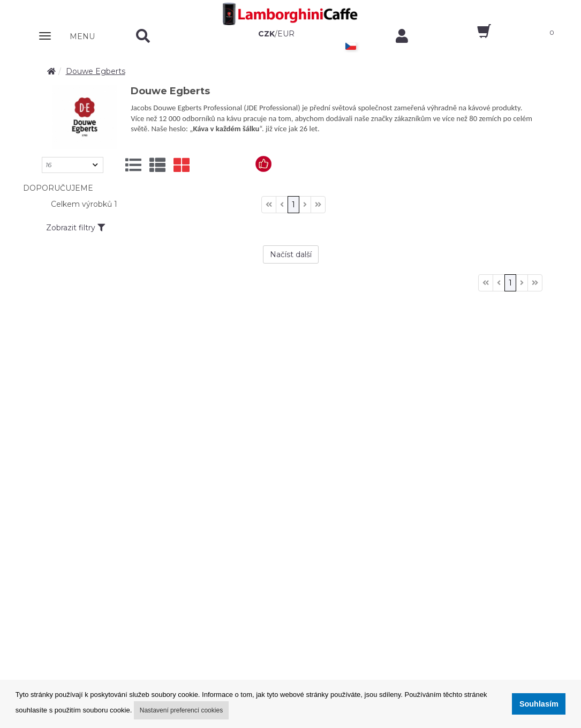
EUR (286, 34)
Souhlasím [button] (539, 704)
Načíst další (291, 254)
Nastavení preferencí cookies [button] (181, 710)
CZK (266, 34)
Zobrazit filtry (76, 228)
